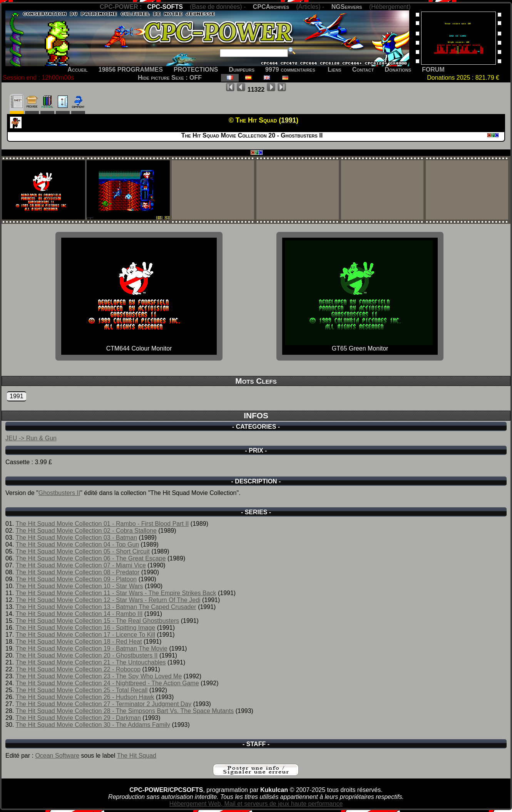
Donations (398, 70)
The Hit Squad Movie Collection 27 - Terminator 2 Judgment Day (103, 704)
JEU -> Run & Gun (31, 438)
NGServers (347, 7)
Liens (334, 70)
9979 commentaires (290, 70)
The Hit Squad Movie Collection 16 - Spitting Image (85, 628)
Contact (363, 70)
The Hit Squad (137, 756)
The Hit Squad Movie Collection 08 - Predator (77, 572)
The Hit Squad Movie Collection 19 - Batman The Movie (91, 648)
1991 (17, 396)
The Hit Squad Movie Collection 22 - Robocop (78, 669)
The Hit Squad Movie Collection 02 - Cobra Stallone (86, 531)
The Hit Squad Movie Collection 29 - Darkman (78, 718)
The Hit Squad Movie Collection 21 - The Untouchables (90, 662)
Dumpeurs (242, 70)
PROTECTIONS (196, 70)
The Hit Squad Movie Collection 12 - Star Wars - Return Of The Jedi (108, 600)
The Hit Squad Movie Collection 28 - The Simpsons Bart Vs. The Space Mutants (125, 711)
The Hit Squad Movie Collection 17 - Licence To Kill (85, 635)
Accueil (78, 70)
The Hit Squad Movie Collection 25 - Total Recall (81, 690)
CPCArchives (271, 7)
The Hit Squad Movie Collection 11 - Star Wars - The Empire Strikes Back (116, 593)
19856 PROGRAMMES (131, 70)
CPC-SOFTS (165, 7)
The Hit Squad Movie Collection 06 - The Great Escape (90, 558)
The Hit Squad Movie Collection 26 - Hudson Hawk (85, 697)
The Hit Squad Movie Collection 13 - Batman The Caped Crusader (106, 607)
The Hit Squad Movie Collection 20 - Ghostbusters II (86, 655)
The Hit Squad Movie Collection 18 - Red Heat (79, 642)
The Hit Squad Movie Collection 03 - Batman (76, 538)
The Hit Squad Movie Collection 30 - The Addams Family (93, 725)
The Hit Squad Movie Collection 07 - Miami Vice (81, 565)
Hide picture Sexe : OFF (170, 78)
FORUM (433, 70)
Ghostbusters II (59, 493)
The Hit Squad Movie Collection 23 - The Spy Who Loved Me (99, 676)
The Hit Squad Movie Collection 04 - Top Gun (77, 544)
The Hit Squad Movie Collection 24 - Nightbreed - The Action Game (107, 683)
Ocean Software (57, 756)
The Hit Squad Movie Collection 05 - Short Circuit (83, 551)
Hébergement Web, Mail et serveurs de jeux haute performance (256, 804)
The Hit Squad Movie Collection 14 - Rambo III (79, 614)
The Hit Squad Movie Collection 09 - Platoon (76, 579)
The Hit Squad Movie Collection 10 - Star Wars (79, 586)
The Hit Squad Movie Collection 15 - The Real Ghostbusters (97, 621)
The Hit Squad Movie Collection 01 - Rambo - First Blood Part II (102, 524)
